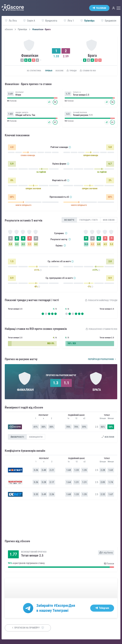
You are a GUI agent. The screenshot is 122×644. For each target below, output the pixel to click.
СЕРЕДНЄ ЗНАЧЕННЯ (33, 189)
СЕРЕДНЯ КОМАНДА (91, 156)
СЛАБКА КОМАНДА (28, 156)
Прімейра (22, 29)
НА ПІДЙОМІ (41, 173)
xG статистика (29, 71)
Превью (46, 71)
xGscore (9, 29)
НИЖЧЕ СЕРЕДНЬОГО (24, 206)
